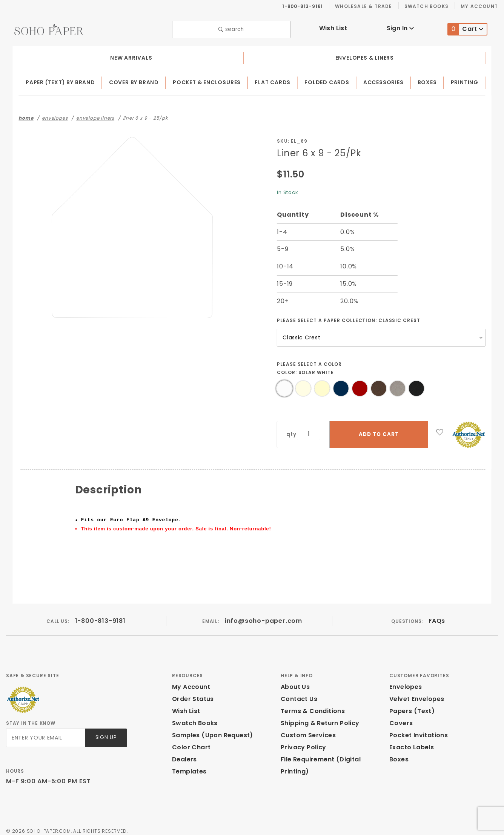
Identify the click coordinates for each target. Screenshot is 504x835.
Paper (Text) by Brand (61, 81)
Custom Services (306, 729)
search (231, 29)
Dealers (184, 754)
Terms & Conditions (310, 705)
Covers (400, 717)
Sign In (400, 27)
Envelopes (405, 681)
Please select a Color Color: (310, 366)
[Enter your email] (45, 732)
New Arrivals (130, 56)
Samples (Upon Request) (209, 729)
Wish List (333, 27)
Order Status (191, 693)
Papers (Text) (409, 705)
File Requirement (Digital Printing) (332, 754)
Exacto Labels (411, 742)
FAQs (437, 615)
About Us (295, 681)
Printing (465, 81)
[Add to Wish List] (440, 430)
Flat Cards (276, 81)
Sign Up (105, 732)
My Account (480, 6)
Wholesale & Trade (367, 6)
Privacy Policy (302, 742)
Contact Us (297, 693)
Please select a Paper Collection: (349, 318)
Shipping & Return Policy (319, 717)
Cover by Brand (136, 81)
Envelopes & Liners (363, 56)
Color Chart (189, 742)
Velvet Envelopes (415, 693)
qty (290, 432)
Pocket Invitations (416, 729)
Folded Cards (330, 81)
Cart (466, 29)
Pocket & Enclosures (210, 81)
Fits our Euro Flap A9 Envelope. (131, 518)
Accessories (386, 81)
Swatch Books (429, 6)
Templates (187, 766)
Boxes (429, 81)
